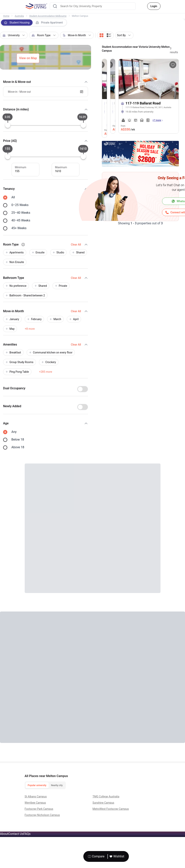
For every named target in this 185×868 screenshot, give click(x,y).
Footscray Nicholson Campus (42, 815)
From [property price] (128, 128)
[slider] (8, 125)
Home (6, 16)
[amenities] (136, 120)
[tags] (149, 114)
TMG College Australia (106, 797)
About (4, 834)
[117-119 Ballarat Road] (149, 107)
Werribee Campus (35, 803)
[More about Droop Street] (113, 79)
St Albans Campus (36, 797)
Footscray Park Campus (39, 809)
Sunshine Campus (103, 803)
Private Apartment (49, 23)
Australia (19, 16)
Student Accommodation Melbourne (48, 16)
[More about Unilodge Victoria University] (104, 79)
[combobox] (93, 6)
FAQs (27, 834)
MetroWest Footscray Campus (111, 809)
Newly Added (12, 406)
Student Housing (17, 23)
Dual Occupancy (14, 388)
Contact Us (16, 834)
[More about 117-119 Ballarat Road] (149, 79)
